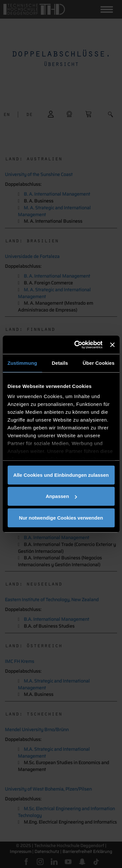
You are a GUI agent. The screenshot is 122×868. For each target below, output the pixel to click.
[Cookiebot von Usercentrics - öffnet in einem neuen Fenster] (77, 345)
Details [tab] (60, 363)
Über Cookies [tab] (99, 363)
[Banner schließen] (112, 345)
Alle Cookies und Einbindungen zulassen (61, 475)
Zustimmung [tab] (22, 363)
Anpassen (61, 496)
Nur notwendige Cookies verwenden (61, 517)
